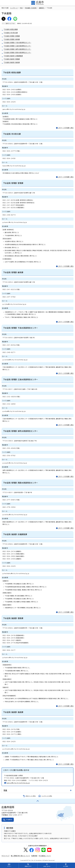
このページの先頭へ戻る (66, 128)
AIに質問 (66, 866)
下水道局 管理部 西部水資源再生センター (17, 53)
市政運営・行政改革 (31, 8)
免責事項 (34, 856)
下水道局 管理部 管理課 (12, 36)
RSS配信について (45, 856)
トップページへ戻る (47, 796)
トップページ (14, 8)
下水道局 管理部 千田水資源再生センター (17, 43)
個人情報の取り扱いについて (20, 856)
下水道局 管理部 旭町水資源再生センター (17, 49)
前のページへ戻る (31, 796)
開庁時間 (10, 828)
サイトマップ (6, 856)
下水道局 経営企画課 (11, 29)
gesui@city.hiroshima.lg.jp (18, 783)
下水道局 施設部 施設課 (12, 62)
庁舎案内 (9, 820)
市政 (21, 8)
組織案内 (42, 8)
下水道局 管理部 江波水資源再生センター (17, 46)
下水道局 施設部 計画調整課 (13, 56)
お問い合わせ (47, 866)
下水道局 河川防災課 (11, 33)
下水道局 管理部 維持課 (12, 39)
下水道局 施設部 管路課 (12, 59)
